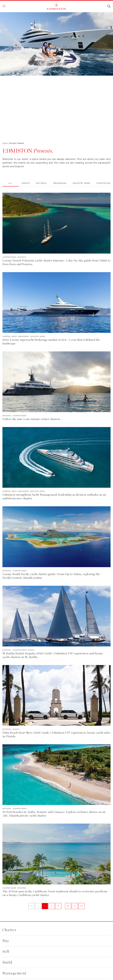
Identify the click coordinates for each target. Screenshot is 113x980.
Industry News (81, 183)
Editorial (42, 183)
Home (5, 143)
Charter (9, 930)
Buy (6, 941)
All (11, 183)
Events (26, 183)
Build (7, 962)
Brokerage (60, 183)
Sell (6, 952)
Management (15, 973)
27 (68, 906)
